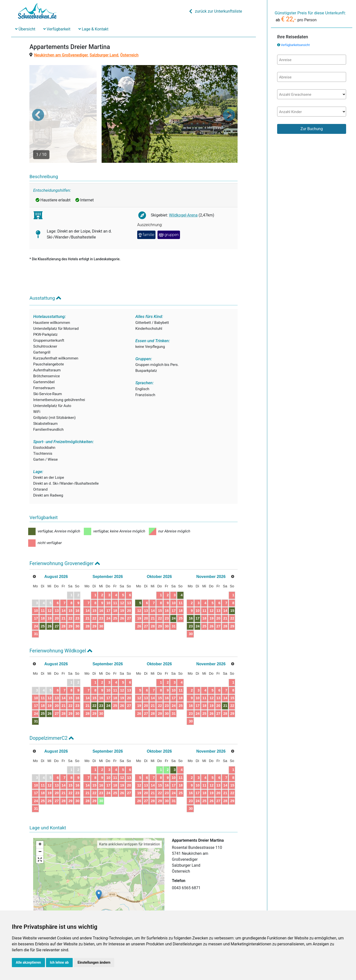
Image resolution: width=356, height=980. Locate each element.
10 (36, 584)
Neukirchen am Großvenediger (61, 55)
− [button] (40, 826)
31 (36, 607)
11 (43, 584)
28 (64, 599)
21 (64, 592)
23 (77, 592)
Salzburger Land (104, 55)
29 (70, 599)
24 (36, 599)
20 (57, 592)
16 (77, 584)
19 (49, 592)
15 (70, 584)
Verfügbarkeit (57, 29)
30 (77, 599)
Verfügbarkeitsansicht (295, 45)
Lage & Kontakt (93, 29)
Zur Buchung (311, 129)
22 (70, 592)
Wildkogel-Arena (183, 189)
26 (49, 599)
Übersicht (25, 29)
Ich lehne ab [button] (59, 962)
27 (57, 599)
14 (64, 584)
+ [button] (40, 818)
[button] (38, 101)
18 (43, 592)
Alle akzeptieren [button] (28, 962)
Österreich (129, 55)
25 (43, 599)
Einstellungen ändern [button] (94, 962)
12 (49, 584)
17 (36, 592)
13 (57, 584)
